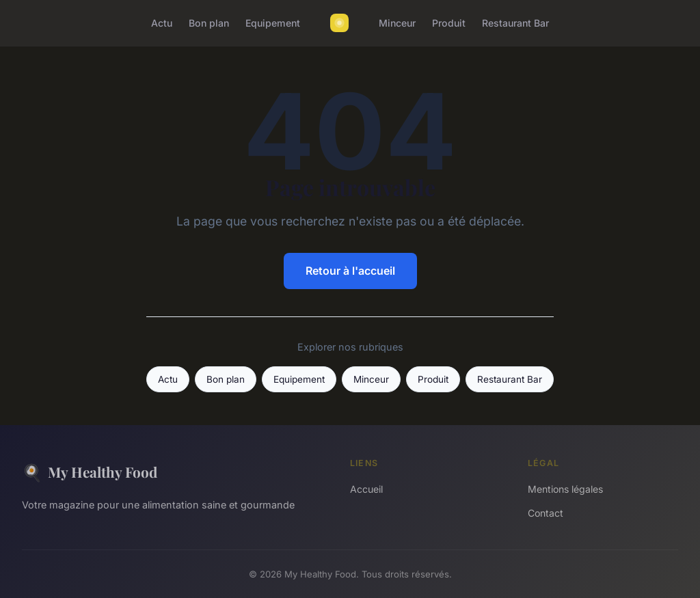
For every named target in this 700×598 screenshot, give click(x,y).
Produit (449, 23)
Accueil (366, 489)
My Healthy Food (90, 472)
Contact (546, 513)
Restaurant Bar (515, 23)
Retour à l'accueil (350, 271)
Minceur (397, 23)
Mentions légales (565, 489)
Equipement (273, 23)
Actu (162, 23)
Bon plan (209, 23)
